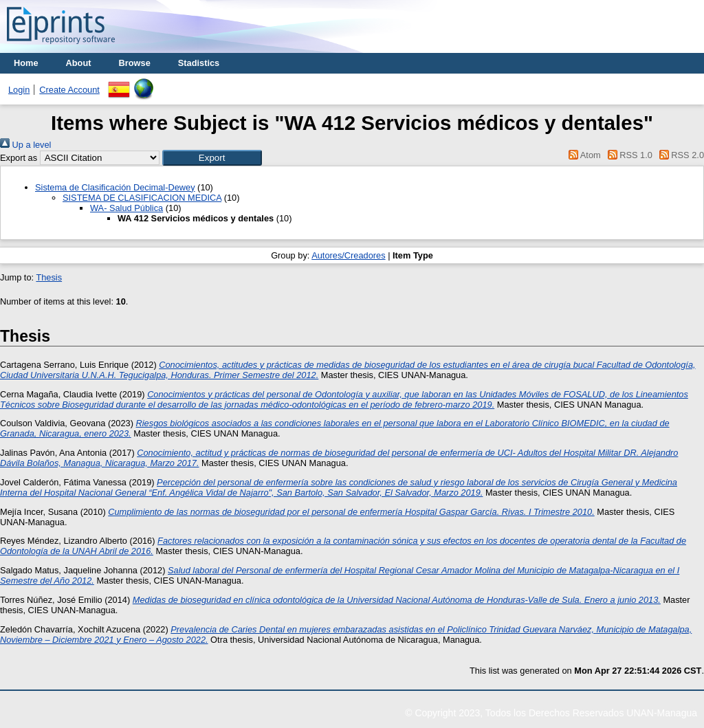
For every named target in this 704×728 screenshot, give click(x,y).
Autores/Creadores (348, 255)
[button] (212, 158)
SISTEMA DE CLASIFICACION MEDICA (142, 198)
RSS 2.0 (679, 155)
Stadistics (199, 63)
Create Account (69, 90)
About (79, 63)
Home (26, 63)
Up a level (25, 145)
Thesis (49, 277)
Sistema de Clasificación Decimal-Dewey (115, 187)
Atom (583, 155)
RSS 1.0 (628, 155)
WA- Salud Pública (126, 208)
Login (19, 90)
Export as (19, 158)
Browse (135, 63)
